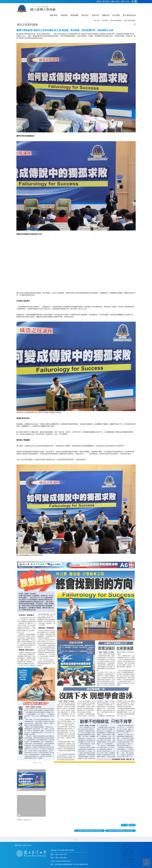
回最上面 (132, 825)
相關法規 (106, 15)
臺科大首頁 (125, 1)
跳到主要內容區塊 (1, 1)
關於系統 (54, 15)
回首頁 (99, 1)
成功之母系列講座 (116, 21)
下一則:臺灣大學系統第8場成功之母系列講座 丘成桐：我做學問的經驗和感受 (121, 831)
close (76, 840)
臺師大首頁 (115, 1)
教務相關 (75, 15)
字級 (133, 1)
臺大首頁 (106, 1)
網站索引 (136, 1)
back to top (146, 862)
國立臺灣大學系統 (37, 9)
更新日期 (18, 845)
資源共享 (95, 15)
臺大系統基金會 (129, 15)
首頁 (98, 21)
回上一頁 (124, 825)
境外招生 (85, 15)
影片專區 (116, 15)
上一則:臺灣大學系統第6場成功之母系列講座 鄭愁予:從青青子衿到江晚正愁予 (90, 831)
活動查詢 (64, 15)
